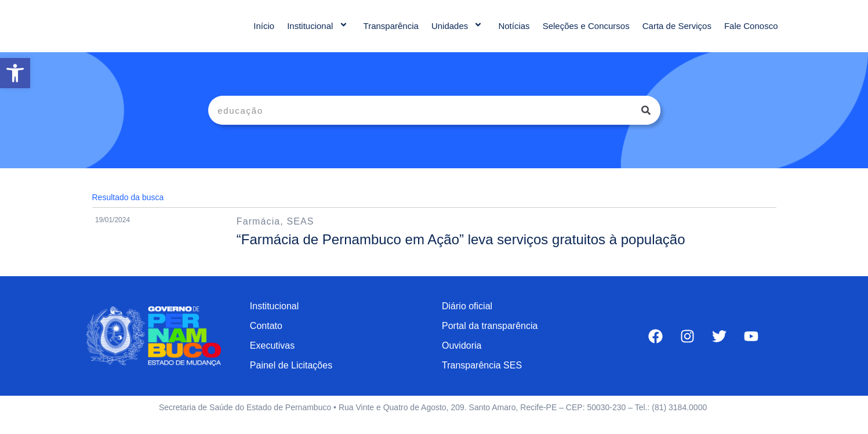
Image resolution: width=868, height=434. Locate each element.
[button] (15, 73)
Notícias (514, 32)
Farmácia (258, 233)
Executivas (272, 357)
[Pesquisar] (646, 122)
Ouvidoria (462, 357)
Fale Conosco (751, 32)
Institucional (319, 32)
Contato (266, 337)
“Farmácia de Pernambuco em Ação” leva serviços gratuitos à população (461, 251)
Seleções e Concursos (586, 32)
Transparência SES (482, 377)
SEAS (300, 233)
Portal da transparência (490, 337)
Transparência (391, 32)
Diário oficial (467, 318)
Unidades (459, 32)
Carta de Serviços (677, 32)
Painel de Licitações (291, 377)
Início (264, 32)
